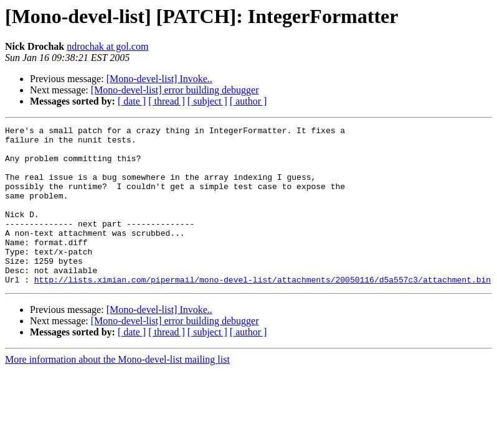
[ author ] (249, 101)
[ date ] (132, 101)
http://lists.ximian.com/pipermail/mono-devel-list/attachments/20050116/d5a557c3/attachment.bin (263, 311)
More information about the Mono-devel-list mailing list (117, 391)
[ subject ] (207, 101)
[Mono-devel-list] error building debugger (175, 90)
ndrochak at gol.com (107, 46)
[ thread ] (167, 101)
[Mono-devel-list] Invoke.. (159, 79)
